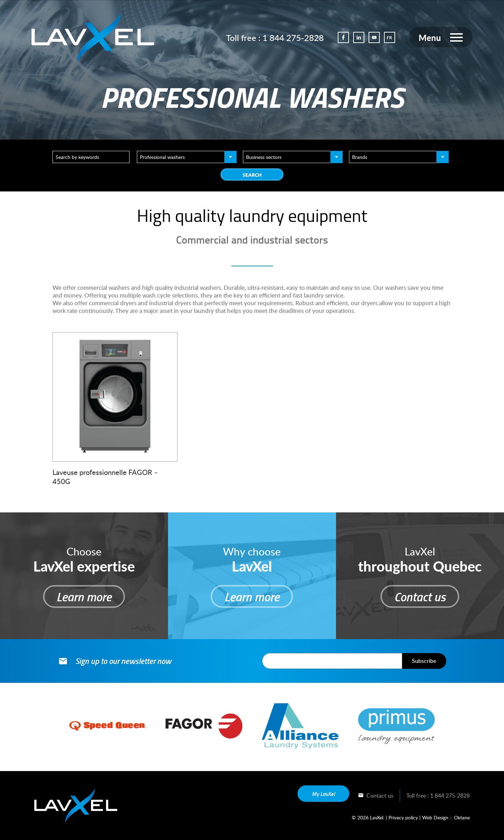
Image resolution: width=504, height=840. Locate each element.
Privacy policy (403, 817)
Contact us (376, 796)
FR (389, 38)
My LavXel (323, 794)
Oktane (462, 817)
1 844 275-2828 (293, 38)
